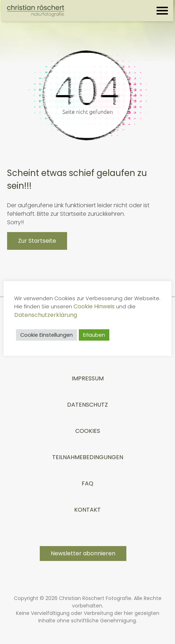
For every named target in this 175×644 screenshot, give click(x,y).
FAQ (87, 483)
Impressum (88, 378)
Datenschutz (87, 405)
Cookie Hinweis (124, 306)
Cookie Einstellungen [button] (48, 335)
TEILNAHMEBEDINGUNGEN (88, 457)
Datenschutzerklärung (57, 315)
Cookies (88, 431)
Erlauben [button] (96, 335)
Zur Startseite (37, 241)
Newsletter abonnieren (83, 553)
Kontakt (87, 510)
